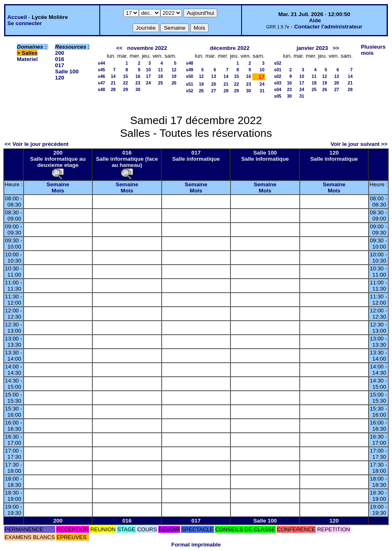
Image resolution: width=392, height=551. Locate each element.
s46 (101, 76)
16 (138, 76)
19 (174, 76)
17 (148, 76)
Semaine (58, 184)
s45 (101, 70)
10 (148, 70)
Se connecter (25, 23)
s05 (278, 96)
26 (174, 83)
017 (60, 65)
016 (60, 59)
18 (160, 76)
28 (113, 89)
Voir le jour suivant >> (359, 144)
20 (214, 84)
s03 (278, 83)
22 (126, 83)
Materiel (27, 59)
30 (138, 89)
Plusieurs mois (373, 50)
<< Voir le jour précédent (36, 144)
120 (60, 78)
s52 (190, 91)
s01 (278, 70)
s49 (190, 70)
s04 (278, 89)
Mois (58, 191)
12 (174, 70)
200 (60, 53)
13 (214, 76)
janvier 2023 (312, 48)
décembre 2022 (230, 48)
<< (120, 48)
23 (138, 83)
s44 (101, 63)
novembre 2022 (147, 48)
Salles (30, 53)
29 (126, 89)
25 (160, 83)
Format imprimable (196, 545)
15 (126, 76)
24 (148, 83)
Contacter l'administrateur (328, 27)
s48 (101, 89)
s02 (278, 76)
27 (214, 91)
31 (262, 91)
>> (336, 48)
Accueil (17, 17)
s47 (101, 83)
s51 (190, 84)
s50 (190, 76)
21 (113, 83)
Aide (315, 20)
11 (160, 70)
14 (113, 76)
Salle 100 (67, 72)
